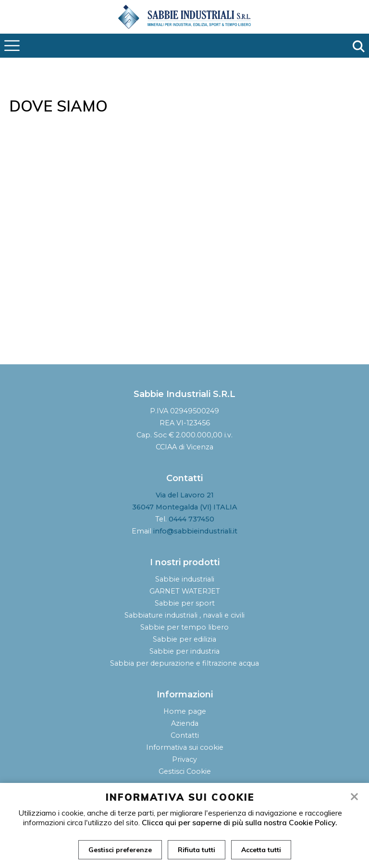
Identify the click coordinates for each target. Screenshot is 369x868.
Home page (185, 711)
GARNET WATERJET (185, 591)
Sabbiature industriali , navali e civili (184, 615)
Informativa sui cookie (185, 747)
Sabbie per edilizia (184, 639)
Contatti (185, 735)
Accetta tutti (261, 850)
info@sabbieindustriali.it (195, 531)
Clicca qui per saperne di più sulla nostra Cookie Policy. (240, 822)
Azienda (185, 723)
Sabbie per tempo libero (184, 627)
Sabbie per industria (184, 651)
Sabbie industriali (185, 579)
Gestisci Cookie (185, 771)
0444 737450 (191, 519)
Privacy (184, 759)
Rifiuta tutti (197, 850)
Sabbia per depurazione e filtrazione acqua (184, 663)
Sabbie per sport (185, 603)
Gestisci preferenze (120, 850)
